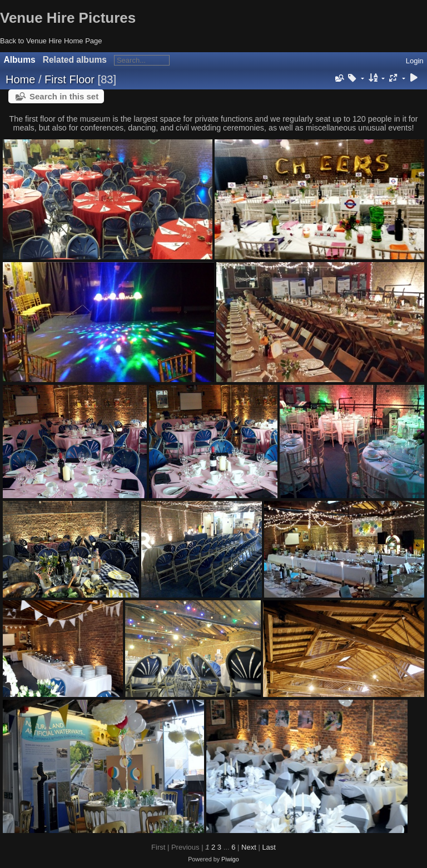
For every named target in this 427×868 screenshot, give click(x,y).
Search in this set (64, 96)
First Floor (69, 79)
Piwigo (230, 859)
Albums (20, 60)
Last (269, 847)
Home (20, 79)
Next (249, 847)
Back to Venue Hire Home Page (51, 41)
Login (415, 61)
